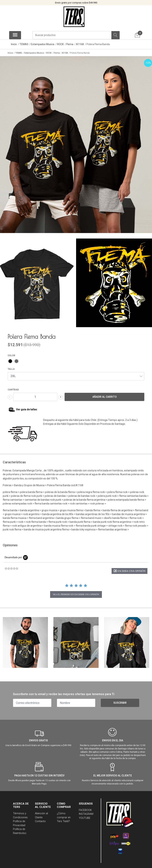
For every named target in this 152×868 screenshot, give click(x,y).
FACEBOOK (85, 807)
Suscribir (120, 700)
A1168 (80, 44)
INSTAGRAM (86, 811)
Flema (70, 44)
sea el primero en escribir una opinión (76, 592)
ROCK (60, 44)
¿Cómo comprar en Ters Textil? (64, 815)
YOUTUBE (85, 815)
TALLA (11, 366)
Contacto (40, 819)
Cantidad (13, 387)
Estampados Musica (43, 44)
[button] (130, 568)
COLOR (11, 353)
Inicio (14, 44)
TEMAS (24, 44)
